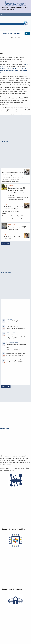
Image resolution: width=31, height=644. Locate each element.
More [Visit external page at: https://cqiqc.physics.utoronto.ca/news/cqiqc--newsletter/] (28, 34)
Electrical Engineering (12, 71)
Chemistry (3, 68)
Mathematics (16, 68)
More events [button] (6, 387)
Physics (9, 68)
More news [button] (5, 243)
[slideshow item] (11, 38)
